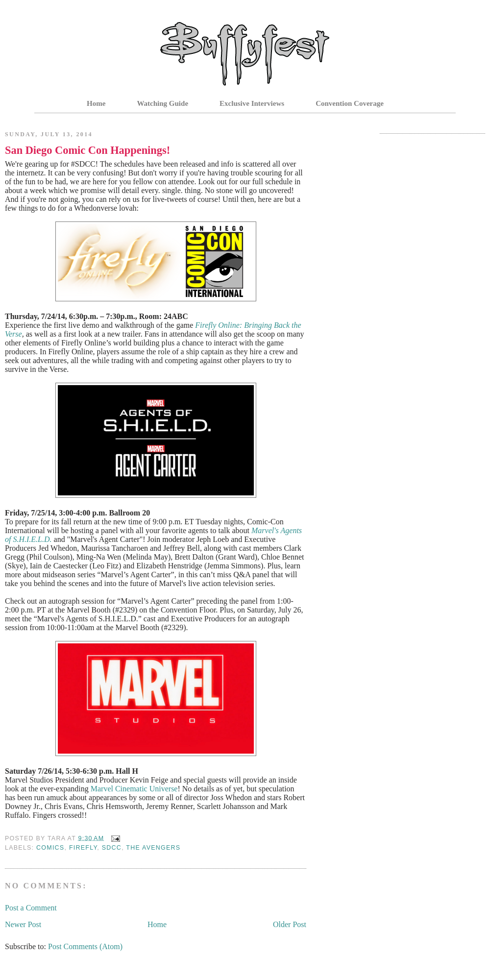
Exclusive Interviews (252, 103)
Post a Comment (31, 908)
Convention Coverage (350, 103)
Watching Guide (162, 103)
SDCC (112, 848)
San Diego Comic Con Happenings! (87, 150)
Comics (50, 848)
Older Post (290, 924)
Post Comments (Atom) (85, 946)
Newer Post (23, 924)
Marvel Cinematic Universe (134, 789)
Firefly (83, 848)
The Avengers (153, 848)
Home (96, 103)
